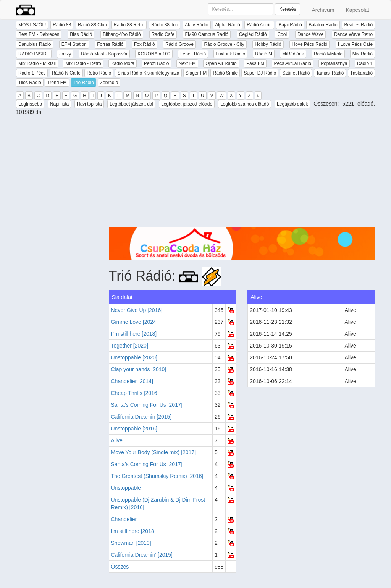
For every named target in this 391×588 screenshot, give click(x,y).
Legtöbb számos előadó (245, 104)
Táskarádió (361, 73)
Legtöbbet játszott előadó (187, 104)
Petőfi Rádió (156, 63)
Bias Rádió (81, 34)
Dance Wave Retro (353, 34)
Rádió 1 (365, 63)
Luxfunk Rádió (230, 54)
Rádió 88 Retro (129, 25)
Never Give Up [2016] (137, 310)
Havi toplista (89, 104)
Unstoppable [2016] (134, 429)
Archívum (323, 10)
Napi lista (59, 104)
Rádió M (264, 54)
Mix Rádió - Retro (83, 63)
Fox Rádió (145, 44)
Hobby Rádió (268, 44)
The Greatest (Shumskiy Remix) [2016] (157, 476)
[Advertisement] (242, 173)
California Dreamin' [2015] (142, 555)
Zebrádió (109, 83)
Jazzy (65, 54)
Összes (120, 567)
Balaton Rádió (323, 25)
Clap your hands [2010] (139, 369)
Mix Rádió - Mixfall (37, 63)
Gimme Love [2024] (134, 322)
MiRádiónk (293, 54)
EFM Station (74, 44)
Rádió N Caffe (66, 73)
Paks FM (255, 63)
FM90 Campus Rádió (207, 34)
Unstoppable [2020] (134, 357)
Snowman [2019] (131, 543)
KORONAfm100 (154, 54)
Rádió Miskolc (328, 54)
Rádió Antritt (259, 25)
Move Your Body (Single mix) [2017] (154, 452)
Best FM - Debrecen (39, 34)
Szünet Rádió (296, 73)
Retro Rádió (99, 73)
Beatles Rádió (358, 25)
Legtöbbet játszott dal (131, 104)
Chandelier (124, 519)
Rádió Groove (179, 44)
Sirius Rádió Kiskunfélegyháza (148, 73)
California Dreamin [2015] (141, 417)
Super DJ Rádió (260, 73)
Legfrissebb (30, 104)
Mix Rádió (363, 54)
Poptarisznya (334, 63)
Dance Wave (310, 34)
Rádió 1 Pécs (32, 73)
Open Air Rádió (221, 63)
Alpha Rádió (227, 25)
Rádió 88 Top (165, 25)
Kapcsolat (358, 10)
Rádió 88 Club (92, 25)
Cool (282, 34)
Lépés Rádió (193, 54)
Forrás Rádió (110, 44)
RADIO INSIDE (34, 54)
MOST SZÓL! (32, 25)
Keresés (288, 9)
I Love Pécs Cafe (355, 44)
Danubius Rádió (35, 44)
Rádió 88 (62, 25)
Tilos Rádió (30, 83)
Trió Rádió (83, 83)
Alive (117, 440)
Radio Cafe (163, 34)
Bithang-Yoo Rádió (122, 34)
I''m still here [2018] (134, 334)
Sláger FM (196, 73)
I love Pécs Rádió (309, 44)
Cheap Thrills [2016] (135, 393)
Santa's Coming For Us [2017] (147, 405)
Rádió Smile (225, 73)
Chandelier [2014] (132, 381)
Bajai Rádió (290, 25)
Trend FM (57, 83)
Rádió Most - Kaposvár (104, 54)
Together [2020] (130, 346)
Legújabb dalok (292, 104)
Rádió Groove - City (224, 44)
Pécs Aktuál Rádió (293, 63)
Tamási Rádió (330, 73)
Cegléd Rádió (253, 34)
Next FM (187, 63)
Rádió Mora (123, 63)
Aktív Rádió (196, 25)
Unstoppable (126, 488)
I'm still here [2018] (133, 531)
